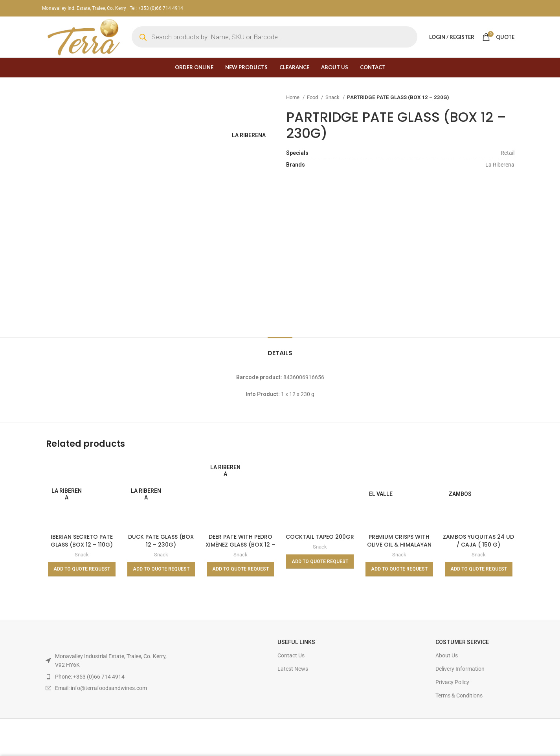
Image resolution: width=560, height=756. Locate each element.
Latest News (293, 669)
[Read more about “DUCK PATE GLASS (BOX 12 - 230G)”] (161, 569)
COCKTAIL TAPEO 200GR (320, 537)
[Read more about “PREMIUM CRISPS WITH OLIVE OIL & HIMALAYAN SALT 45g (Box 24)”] (399, 569)
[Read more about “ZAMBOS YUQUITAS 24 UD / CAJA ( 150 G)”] (479, 569)
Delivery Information (460, 669)
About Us (447, 655)
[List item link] (106, 677)
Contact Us (291, 655)
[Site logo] (83, 37)
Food (313, 97)
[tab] (280, 349)
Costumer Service (462, 642)
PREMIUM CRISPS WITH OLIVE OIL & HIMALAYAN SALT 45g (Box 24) (399, 544)
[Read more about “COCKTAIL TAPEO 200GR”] (320, 561)
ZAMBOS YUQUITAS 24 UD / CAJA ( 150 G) (478, 541)
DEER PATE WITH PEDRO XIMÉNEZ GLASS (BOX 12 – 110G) (240, 544)
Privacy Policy (452, 682)
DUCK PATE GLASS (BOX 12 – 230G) (161, 541)
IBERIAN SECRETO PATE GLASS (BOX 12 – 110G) (82, 541)
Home (293, 97)
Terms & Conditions (459, 695)
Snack (333, 97)
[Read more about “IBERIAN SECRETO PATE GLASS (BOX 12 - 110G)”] (82, 569)
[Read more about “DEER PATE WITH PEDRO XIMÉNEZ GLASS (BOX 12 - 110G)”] (241, 569)
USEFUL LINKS (296, 642)
